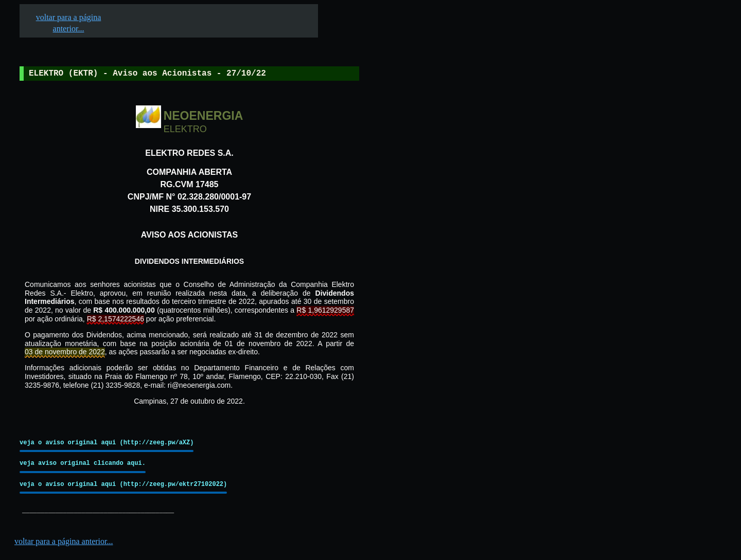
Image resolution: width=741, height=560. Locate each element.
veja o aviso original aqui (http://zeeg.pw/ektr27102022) (123, 484)
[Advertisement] (438, 319)
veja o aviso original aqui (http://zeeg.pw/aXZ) (107, 442)
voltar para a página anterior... (64, 541)
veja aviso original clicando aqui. (83, 463)
